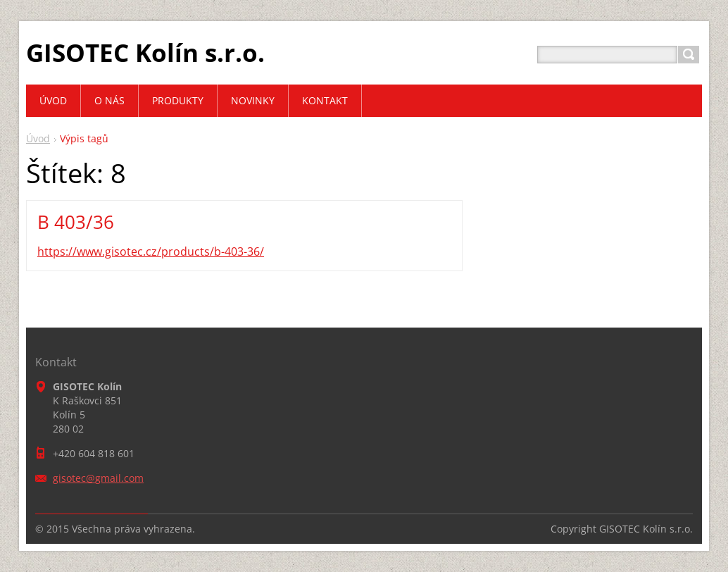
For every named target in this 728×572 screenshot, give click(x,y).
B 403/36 (76, 222)
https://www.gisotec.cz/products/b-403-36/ (151, 251)
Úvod (38, 138)
